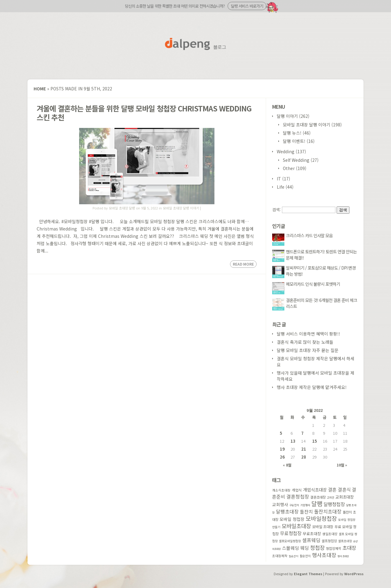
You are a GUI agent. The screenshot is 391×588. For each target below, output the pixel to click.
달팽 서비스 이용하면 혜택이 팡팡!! (309, 334)
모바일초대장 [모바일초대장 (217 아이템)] (296, 526)
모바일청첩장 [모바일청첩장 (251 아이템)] (321, 518)
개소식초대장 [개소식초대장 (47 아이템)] (281, 490)
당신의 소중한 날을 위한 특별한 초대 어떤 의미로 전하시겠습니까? (196, 6)
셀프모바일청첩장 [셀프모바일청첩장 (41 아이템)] (290, 541)
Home (40, 89)
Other (289, 168)
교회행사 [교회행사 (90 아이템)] (280, 504)
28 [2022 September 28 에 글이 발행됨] (304, 457)
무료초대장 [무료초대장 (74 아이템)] (312, 534)
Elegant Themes (308, 574)
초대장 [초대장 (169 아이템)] (349, 548)
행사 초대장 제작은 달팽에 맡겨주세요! (312, 387)
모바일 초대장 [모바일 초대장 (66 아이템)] (323, 527)
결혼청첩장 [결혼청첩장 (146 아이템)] (298, 497)
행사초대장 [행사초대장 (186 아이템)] (324, 555)
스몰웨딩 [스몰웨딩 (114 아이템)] (291, 548)
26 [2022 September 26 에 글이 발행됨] (282, 457)
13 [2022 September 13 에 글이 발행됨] (293, 441)
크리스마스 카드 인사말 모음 (309, 235)
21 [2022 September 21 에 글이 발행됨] (304, 449)
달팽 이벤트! (294, 141)
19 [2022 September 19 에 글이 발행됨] (282, 449)
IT (279, 179)
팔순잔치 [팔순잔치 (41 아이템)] (305, 556)
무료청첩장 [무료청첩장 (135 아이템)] (291, 533)
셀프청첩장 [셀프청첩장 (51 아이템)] (329, 541)
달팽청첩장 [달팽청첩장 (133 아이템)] (334, 504)
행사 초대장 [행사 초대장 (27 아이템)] (343, 556)
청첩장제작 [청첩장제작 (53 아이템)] (334, 548)
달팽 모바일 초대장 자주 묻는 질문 (308, 350)
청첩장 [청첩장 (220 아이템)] (317, 547)
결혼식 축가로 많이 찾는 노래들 (305, 342)
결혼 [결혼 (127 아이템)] (332, 489)
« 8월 (287, 465)
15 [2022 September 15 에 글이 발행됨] (315, 441)
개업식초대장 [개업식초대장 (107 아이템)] (315, 490)
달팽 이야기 (287, 116)
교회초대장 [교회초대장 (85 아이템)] (345, 497)
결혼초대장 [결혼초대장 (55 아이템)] (318, 497)
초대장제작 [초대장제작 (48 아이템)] (280, 556)
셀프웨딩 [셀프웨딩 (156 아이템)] (311, 540)
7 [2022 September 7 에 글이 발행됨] (302, 433)
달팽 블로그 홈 (195, 44)
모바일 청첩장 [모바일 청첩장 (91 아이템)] (292, 519)
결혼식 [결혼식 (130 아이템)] (344, 489)
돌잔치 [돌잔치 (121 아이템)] (306, 512)
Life (281, 187)
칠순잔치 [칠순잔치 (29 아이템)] (294, 556)
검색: (276, 210)
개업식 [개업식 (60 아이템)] (297, 490)
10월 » (342, 465)
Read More (243, 264)
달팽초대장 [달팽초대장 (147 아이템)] (287, 512)
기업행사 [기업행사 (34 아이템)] (305, 505)
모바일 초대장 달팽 (122, 208)
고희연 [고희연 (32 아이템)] (331, 497)
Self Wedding (296, 160)
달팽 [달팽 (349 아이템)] (317, 504)
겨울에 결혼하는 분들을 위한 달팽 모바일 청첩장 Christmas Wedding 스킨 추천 (144, 113)
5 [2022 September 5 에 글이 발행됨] (281, 433)
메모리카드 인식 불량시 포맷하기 (313, 284)
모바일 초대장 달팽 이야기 (181, 208)
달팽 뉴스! (292, 133)
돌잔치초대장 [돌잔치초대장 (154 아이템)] (328, 511)
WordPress (354, 574)
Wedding (286, 151)
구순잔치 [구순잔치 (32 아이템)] (294, 505)
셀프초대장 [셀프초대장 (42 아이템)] (345, 541)
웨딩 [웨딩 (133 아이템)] (305, 548)
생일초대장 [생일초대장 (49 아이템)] (330, 534)
